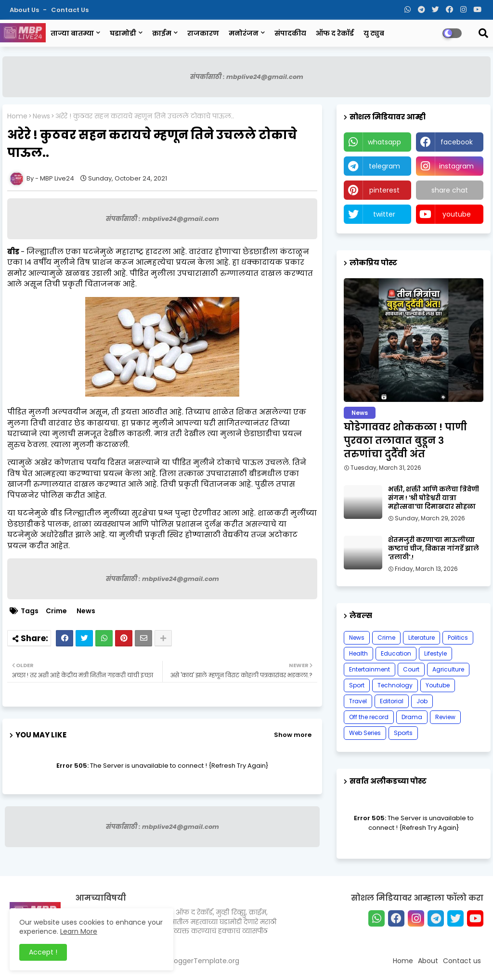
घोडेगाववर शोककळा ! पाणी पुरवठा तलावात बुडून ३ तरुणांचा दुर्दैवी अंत (405, 440)
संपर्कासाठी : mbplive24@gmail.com (247, 77)
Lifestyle (435, 653)
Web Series (365, 733)
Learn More (79, 931)
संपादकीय (290, 33)
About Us (25, 10)
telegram (384, 166)
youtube (457, 214)
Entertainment (370, 669)
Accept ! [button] (43, 952)
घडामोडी (123, 33)
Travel (358, 701)
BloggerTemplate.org (204, 961)
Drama (412, 717)
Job (422, 701)
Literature (422, 638)
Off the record (369, 717)
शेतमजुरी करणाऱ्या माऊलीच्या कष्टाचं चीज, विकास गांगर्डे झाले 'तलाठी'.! (434, 549)
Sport (357, 685)
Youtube (438, 685)
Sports (403, 733)
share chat (450, 190)
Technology (395, 685)
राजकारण (203, 33)
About (428, 961)
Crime (56, 611)
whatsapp (384, 142)
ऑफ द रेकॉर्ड (335, 33)
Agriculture (448, 669)
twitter (384, 214)
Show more (293, 735)
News (41, 116)
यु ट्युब (374, 33)
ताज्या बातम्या (72, 33)
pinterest (384, 190)
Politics (458, 638)
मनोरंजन (244, 33)
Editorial (392, 701)
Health (358, 653)
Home (17, 116)
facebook (457, 142)
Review (445, 717)
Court (411, 669)
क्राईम (162, 33)
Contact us (70, 10)
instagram (456, 166)
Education (396, 653)
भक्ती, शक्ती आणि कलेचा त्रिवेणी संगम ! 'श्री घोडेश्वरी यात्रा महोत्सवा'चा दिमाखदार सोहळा (434, 498)
